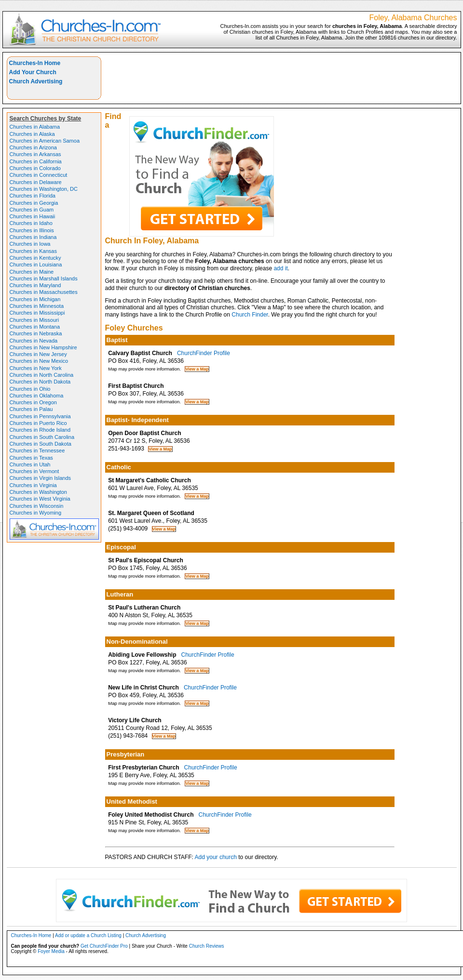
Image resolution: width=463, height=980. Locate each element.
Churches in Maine (32, 272)
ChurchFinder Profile (204, 353)
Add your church (216, 857)
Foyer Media (51, 951)
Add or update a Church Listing (88, 935)
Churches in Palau (31, 409)
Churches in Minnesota (37, 306)
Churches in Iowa (30, 244)
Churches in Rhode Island (40, 430)
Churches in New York (36, 368)
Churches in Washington (38, 492)
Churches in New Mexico (39, 361)
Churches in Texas (31, 458)
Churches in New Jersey (38, 354)
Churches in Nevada (34, 341)
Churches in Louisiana (36, 265)
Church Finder (250, 315)
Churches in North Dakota (40, 382)
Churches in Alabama (35, 127)
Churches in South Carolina (42, 437)
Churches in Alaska (32, 134)
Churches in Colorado (35, 168)
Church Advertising (36, 81)
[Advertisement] (367, 124)
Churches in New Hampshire (43, 347)
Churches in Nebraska (36, 333)
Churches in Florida (33, 196)
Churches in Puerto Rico (38, 423)
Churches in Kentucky (35, 258)
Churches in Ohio (30, 389)
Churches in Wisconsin (37, 506)
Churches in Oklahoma (37, 396)
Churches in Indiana (33, 237)
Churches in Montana (35, 327)
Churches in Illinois (32, 230)
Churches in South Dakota (41, 444)
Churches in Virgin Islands (41, 478)
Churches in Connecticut (39, 175)
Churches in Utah (30, 464)
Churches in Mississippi (37, 313)
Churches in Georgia (34, 203)
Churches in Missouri (34, 320)
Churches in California (36, 161)
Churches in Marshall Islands (44, 278)
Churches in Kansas (33, 251)
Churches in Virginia (33, 485)
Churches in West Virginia (40, 499)
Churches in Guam (32, 210)
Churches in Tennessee (37, 450)
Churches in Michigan (35, 299)
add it (280, 268)
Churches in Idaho (31, 223)
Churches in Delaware (36, 182)
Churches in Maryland (35, 285)
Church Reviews (207, 946)
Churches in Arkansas (35, 154)
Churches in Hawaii (33, 216)
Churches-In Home (35, 63)
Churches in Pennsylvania (40, 416)
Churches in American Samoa (45, 141)
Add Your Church (33, 72)
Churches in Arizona (33, 147)
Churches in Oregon (33, 402)
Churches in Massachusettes (44, 292)
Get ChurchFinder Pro (104, 946)
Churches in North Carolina (42, 375)
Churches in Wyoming (36, 513)
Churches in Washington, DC (44, 189)
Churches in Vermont (34, 471)
